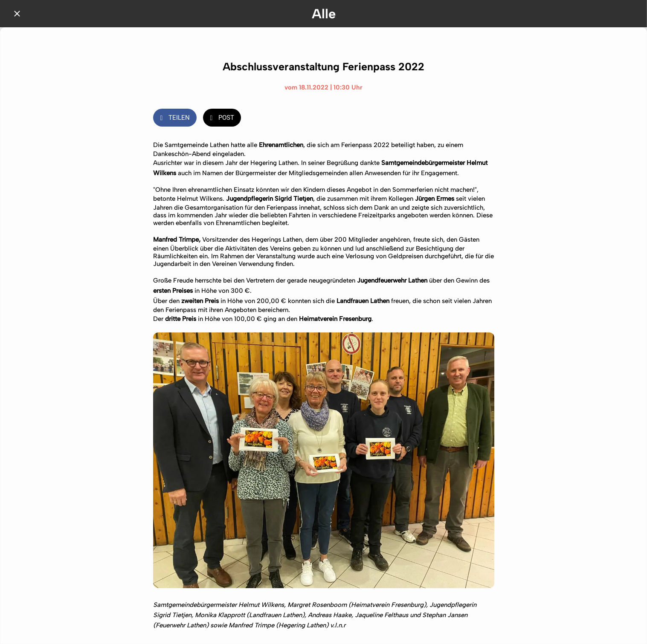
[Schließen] (17, 14)
